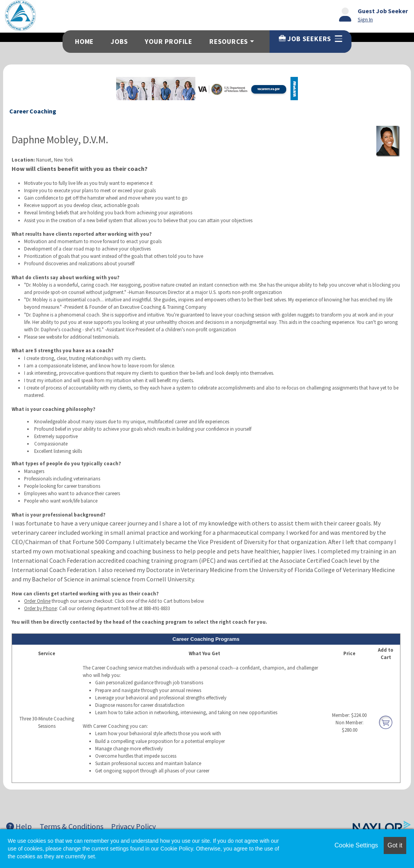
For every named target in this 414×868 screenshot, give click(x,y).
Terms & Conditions (71, 826)
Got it (395, 845)
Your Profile (169, 42)
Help (19, 826)
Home (84, 42)
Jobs (119, 42)
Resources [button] (229, 42)
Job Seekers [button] (310, 39)
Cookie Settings (356, 845)
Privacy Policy (133, 826)
